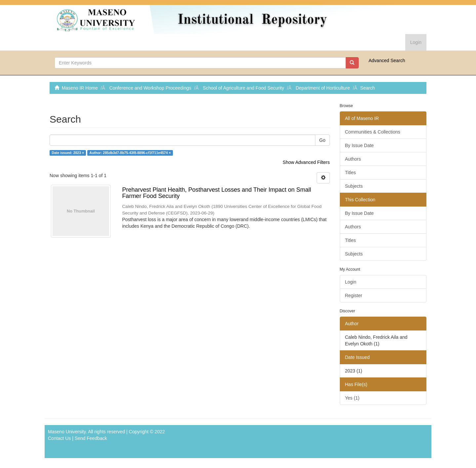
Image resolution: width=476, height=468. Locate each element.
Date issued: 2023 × (68, 153)
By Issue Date (359, 145)
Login (351, 282)
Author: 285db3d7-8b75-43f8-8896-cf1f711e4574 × (130, 153)
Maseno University (67, 432)
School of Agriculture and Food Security (244, 88)
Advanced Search (387, 60)
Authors (353, 159)
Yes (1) (352, 398)
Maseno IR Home (80, 88)
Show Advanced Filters (306, 162)
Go (322, 140)
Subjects (354, 186)
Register (354, 295)
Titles (351, 173)
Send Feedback (91, 438)
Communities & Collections (373, 132)
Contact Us (59, 438)
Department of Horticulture (323, 88)
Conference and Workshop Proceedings (150, 88)
